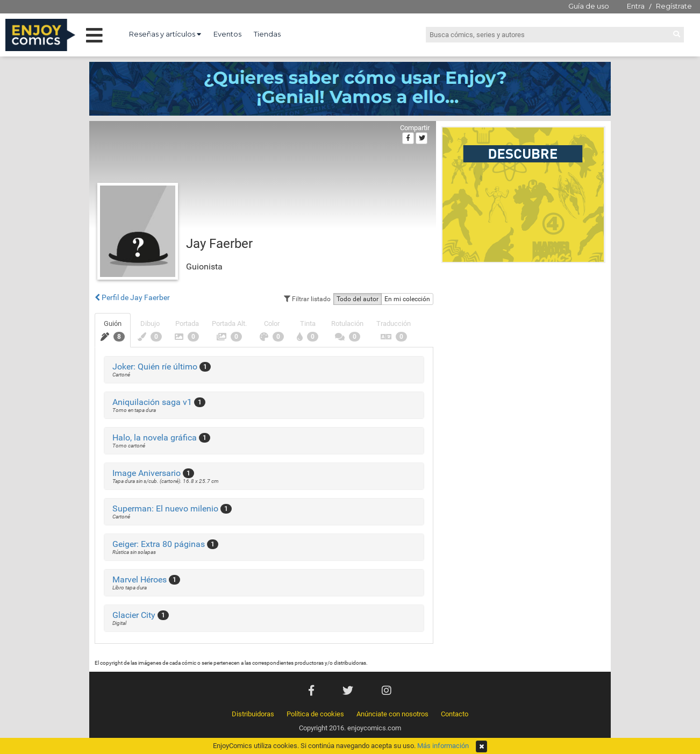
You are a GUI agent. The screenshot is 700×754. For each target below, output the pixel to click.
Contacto (455, 714)
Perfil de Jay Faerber (132, 297)
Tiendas (267, 34)
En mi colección (407, 299)
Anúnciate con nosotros (392, 714)
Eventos (227, 34)
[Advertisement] (523, 341)
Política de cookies (315, 714)
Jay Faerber (219, 244)
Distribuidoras (253, 714)
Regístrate (674, 6)
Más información (443, 746)
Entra (636, 6)
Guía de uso (589, 6)
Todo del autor (358, 299)
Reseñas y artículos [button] (165, 34)
